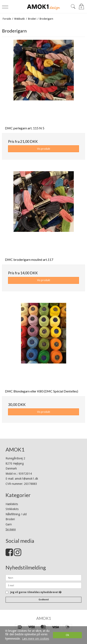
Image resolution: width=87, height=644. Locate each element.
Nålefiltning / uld (16, 514)
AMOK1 (44, 618)
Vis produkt (44, 149)
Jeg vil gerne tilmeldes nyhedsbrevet (36, 592)
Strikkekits (12, 509)
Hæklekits (12, 504)
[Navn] (43, 578)
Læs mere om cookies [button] (36, 639)
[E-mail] (43, 585)
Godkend (44, 600)
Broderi (10, 519)
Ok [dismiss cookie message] (67, 635)
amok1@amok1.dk (26, 479)
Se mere (11, 529)
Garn (9, 524)
